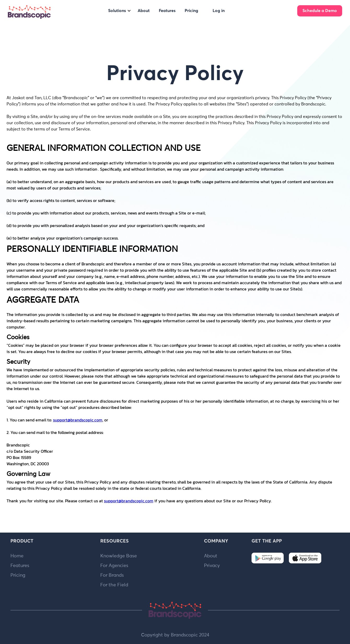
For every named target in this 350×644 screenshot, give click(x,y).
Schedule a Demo (320, 11)
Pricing (18, 575)
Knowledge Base (119, 556)
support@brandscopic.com (78, 420)
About (211, 556)
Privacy (212, 566)
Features (20, 566)
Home (17, 556)
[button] (120, 11)
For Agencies (114, 566)
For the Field (114, 585)
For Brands (112, 575)
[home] (29, 12)
